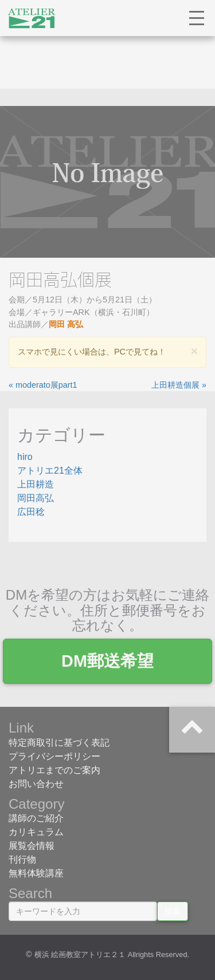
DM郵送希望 (107, 661)
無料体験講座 (36, 873)
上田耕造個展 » (179, 385)
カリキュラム (36, 832)
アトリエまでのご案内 (54, 770)
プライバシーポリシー (54, 756)
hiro (25, 457)
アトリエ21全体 (50, 471)
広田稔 (31, 512)
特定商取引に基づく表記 (59, 743)
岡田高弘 (36, 498)
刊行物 (22, 859)
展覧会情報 (32, 846)
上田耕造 (36, 484)
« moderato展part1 (43, 385)
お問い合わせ (36, 784)
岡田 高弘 (66, 324)
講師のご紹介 (36, 818)
